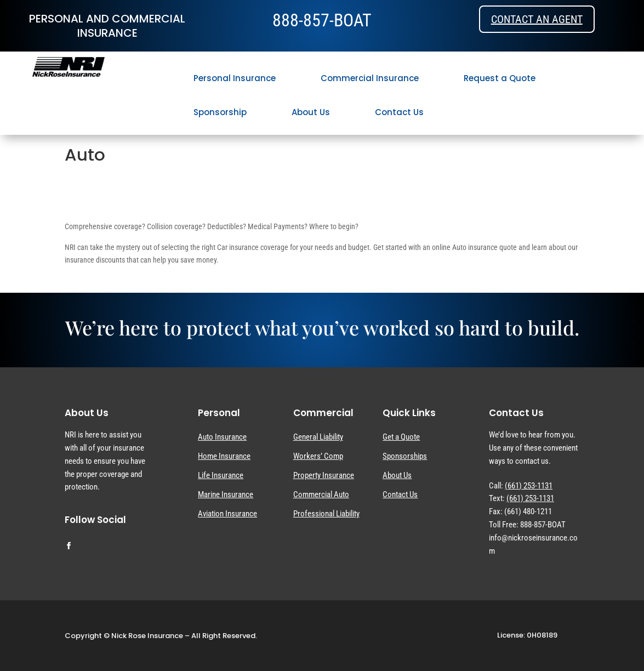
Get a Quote (401, 437)
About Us (311, 112)
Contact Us (399, 112)
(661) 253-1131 (529, 486)
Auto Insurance (222, 437)
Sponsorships (405, 456)
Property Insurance (324, 475)
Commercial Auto (321, 494)
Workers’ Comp (318, 456)
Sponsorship (220, 112)
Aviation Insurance (227, 514)
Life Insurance (221, 475)
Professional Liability (326, 514)
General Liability (318, 437)
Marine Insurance (226, 494)
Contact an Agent (537, 19)
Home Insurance (224, 456)
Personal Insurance (235, 78)
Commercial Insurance (370, 78)
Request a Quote (500, 78)
